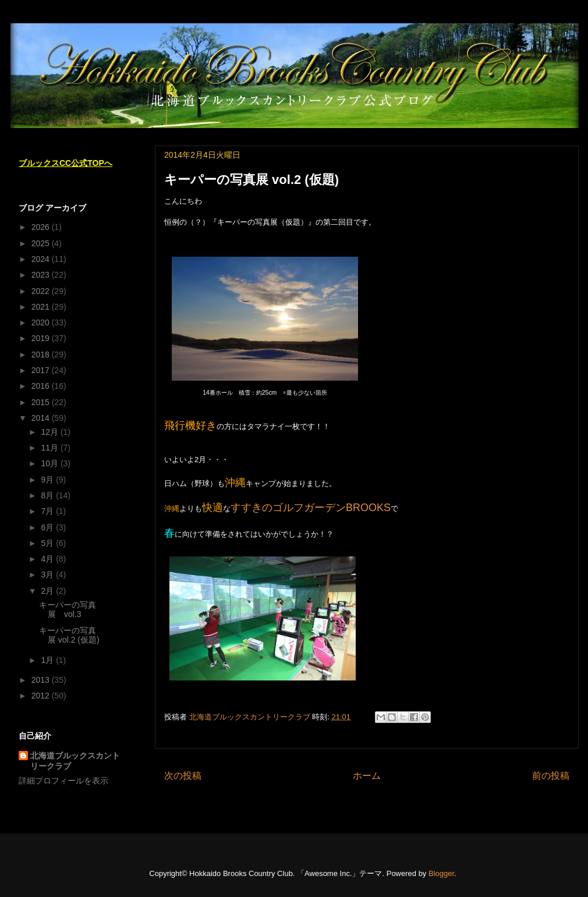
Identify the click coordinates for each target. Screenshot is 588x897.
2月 (48, 591)
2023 (42, 275)
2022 (42, 291)
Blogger (441, 873)
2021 (42, 307)
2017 (42, 370)
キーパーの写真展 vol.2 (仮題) (69, 635)
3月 (48, 575)
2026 (42, 227)
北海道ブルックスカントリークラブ (75, 761)
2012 (42, 696)
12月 (50, 432)
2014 (42, 418)
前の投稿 (551, 776)
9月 (48, 480)
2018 (42, 354)
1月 (48, 660)
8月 (48, 495)
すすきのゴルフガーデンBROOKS (311, 508)
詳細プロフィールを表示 (63, 781)
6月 (48, 527)
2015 (42, 402)
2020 (42, 322)
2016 (42, 386)
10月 (50, 463)
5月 (48, 543)
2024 (42, 259)
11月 (50, 448)
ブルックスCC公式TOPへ (65, 163)
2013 (42, 680)
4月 (48, 559)
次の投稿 (183, 776)
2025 (42, 243)
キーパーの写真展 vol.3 (68, 610)
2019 (42, 338)
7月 (48, 511)
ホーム (367, 776)
